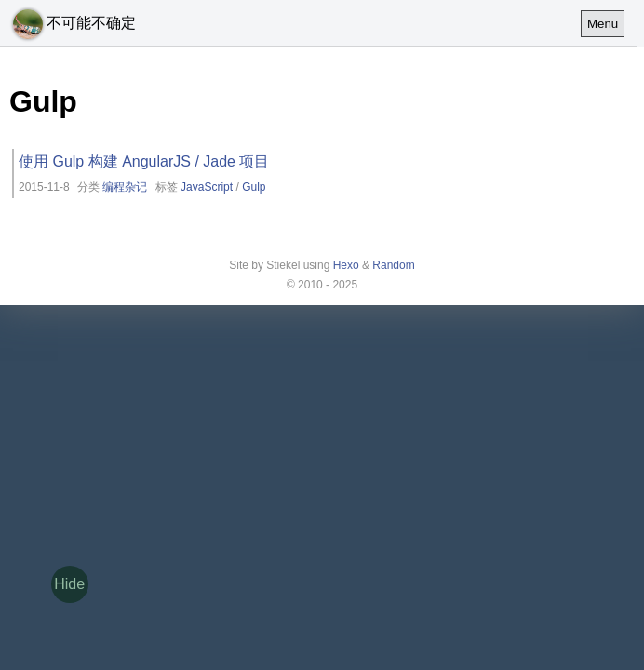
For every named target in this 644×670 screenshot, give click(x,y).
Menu (603, 24)
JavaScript (207, 187)
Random (393, 265)
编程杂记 (125, 187)
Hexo (346, 265)
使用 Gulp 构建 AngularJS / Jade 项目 (144, 161)
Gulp (254, 187)
